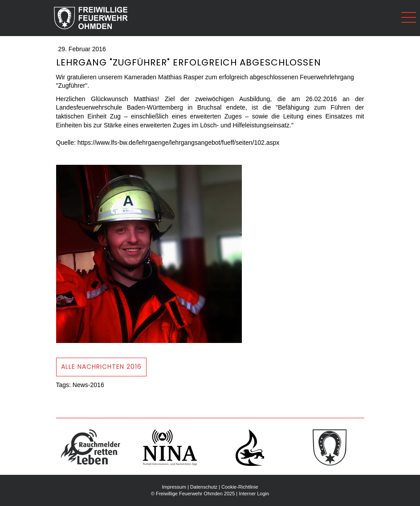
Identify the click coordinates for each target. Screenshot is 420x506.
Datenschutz (204, 487)
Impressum (174, 487)
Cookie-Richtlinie (240, 487)
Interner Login (254, 494)
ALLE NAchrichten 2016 (101, 367)
